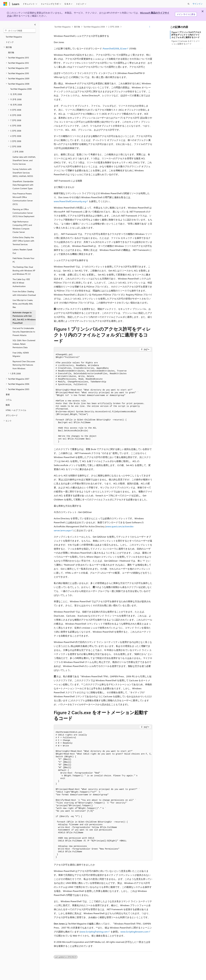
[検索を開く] (189, 4)
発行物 (77, 27)
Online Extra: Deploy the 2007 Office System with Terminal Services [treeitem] (23, 241)
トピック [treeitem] (10, 42)
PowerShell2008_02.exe (115, 48)
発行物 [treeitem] (11, 52)
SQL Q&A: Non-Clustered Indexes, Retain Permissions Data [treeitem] (24, 344)
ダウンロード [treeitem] (12, 415)
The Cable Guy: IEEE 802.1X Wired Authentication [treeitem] (21, 283)
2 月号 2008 (114, 27)
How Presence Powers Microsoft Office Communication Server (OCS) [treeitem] (23, 199)
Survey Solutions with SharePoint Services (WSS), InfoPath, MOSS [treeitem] (23, 173)
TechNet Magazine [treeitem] (14, 37)
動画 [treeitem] (8, 405)
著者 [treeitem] (8, 394)
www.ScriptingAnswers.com (134, 932)
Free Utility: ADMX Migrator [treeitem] (21, 354)
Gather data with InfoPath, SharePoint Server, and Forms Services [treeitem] (24, 160)
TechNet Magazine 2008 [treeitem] (21, 89)
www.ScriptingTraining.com (94, 932)
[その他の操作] (150, 27)
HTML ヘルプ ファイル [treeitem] (16, 410)
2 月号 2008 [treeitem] (18, 152)
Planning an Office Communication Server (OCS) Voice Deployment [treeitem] (23, 213)
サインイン (198, 4)
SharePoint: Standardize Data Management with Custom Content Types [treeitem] (23, 185)
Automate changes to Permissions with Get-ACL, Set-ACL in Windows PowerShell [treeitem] (24, 318)
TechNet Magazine (62, 27)
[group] (103, 795)
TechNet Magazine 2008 (94, 27)
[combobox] (20, 31)
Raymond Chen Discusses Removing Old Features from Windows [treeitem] (24, 365)
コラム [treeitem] (9, 400)
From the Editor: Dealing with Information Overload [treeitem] (24, 293)
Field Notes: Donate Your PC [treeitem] (23, 260)
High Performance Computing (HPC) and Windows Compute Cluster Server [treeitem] (22, 227)
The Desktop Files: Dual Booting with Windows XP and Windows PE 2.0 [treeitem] (24, 270)
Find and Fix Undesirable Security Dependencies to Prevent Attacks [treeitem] (24, 332)
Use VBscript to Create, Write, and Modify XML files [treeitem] (23, 304)
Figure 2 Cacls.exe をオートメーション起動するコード (186, 42)
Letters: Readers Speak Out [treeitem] (22, 251)
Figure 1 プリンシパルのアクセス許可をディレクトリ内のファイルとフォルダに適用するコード (186, 35)
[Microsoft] (5, 4)
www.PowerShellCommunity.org (70, 201)
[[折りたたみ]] (35, 25)
